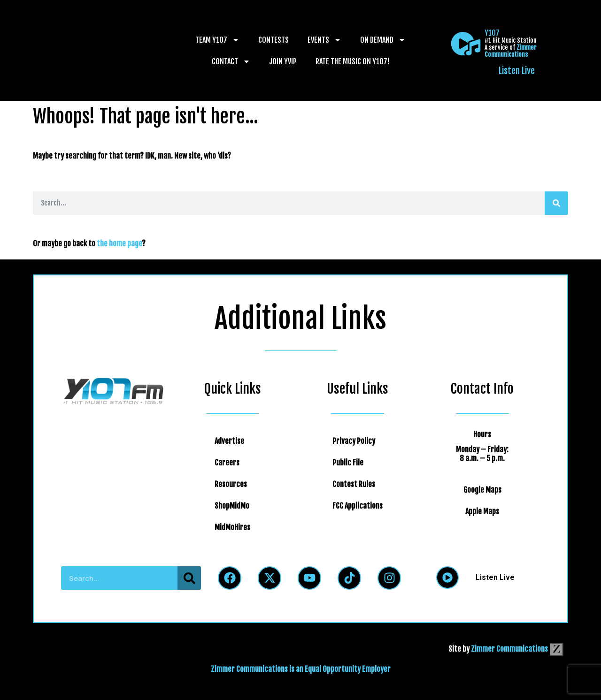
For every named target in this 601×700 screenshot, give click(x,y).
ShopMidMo (232, 506)
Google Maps (482, 490)
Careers (227, 463)
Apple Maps (482, 511)
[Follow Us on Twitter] (270, 578)
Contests (274, 40)
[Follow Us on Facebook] (230, 578)
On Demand (383, 40)
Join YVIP (283, 61)
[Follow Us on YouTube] (309, 578)
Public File (348, 463)
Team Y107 (217, 40)
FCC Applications (358, 506)
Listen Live (517, 71)
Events (324, 40)
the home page (119, 243)
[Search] (556, 203)
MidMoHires (232, 527)
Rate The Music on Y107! (352, 61)
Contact (231, 61)
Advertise (229, 441)
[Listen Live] (466, 44)
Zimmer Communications (511, 51)
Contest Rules (354, 484)
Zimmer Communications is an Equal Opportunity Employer (301, 669)
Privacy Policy (354, 441)
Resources (231, 484)
